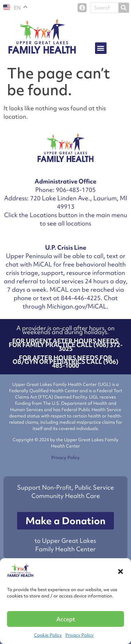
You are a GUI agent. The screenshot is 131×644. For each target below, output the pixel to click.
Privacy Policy (79, 635)
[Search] (124, 8)
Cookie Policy (48, 635)
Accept (66, 619)
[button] (121, 572)
